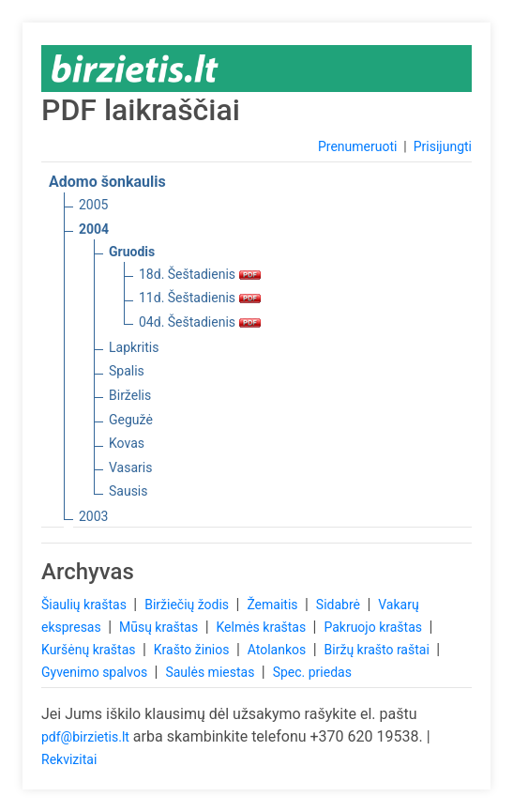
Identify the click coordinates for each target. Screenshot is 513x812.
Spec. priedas (312, 672)
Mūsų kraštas (160, 627)
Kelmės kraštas (262, 627)
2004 (94, 229)
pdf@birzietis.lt (85, 737)
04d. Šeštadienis (200, 322)
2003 (93, 516)
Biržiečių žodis (188, 605)
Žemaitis (274, 605)
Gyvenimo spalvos (96, 672)
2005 (93, 205)
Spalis (127, 371)
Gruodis (132, 252)
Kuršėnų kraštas (90, 650)
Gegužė (131, 420)
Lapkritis (134, 347)
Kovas (127, 443)
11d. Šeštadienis (200, 298)
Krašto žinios (193, 650)
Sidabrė (340, 605)
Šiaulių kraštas (85, 605)
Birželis (130, 395)
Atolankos (279, 650)
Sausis (128, 491)
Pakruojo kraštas (374, 627)
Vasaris (130, 467)
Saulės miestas (211, 672)
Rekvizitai (69, 759)
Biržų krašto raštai (379, 650)
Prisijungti (443, 146)
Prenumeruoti (357, 146)
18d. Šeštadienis (200, 274)
